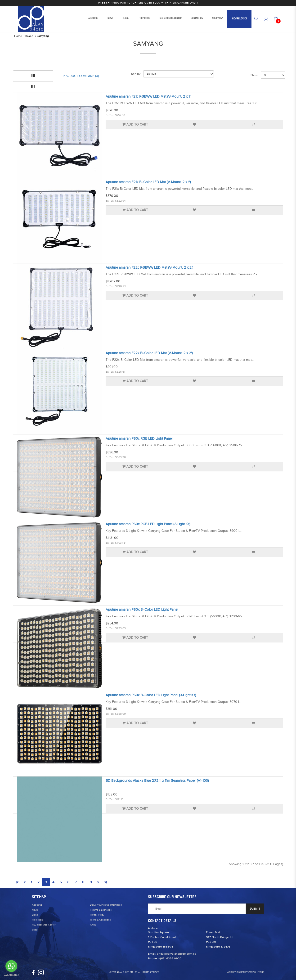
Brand (29, 36)
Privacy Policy (97, 915)
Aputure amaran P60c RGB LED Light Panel (139, 439)
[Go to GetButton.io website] (11, 975)
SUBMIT (255, 909)
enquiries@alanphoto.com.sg (177, 954)
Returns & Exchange (101, 910)
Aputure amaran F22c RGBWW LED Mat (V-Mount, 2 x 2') (149, 268)
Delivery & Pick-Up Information (106, 905)
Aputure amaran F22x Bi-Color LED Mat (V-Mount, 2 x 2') (149, 353)
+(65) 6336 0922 (170, 959)
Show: (254, 75)
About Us (37, 905)
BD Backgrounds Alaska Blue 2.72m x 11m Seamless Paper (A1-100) (157, 781)
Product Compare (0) (81, 76)
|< (17, 882)
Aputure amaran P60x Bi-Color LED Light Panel (142, 610)
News (35, 910)
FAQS (93, 925)
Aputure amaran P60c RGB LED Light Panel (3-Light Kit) (148, 524)
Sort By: (136, 74)
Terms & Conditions (100, 920)
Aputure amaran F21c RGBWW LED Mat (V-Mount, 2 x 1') (148, 97)
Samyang (43, 36)
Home (18, 36)
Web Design (233, 972)
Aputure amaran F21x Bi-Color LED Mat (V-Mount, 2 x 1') (148, 182)
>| (106, 882)
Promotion (37, 920)
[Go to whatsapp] (11, 966)
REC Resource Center (44, 925)
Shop (35, 930)
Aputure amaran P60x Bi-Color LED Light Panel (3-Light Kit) (151, 695)
